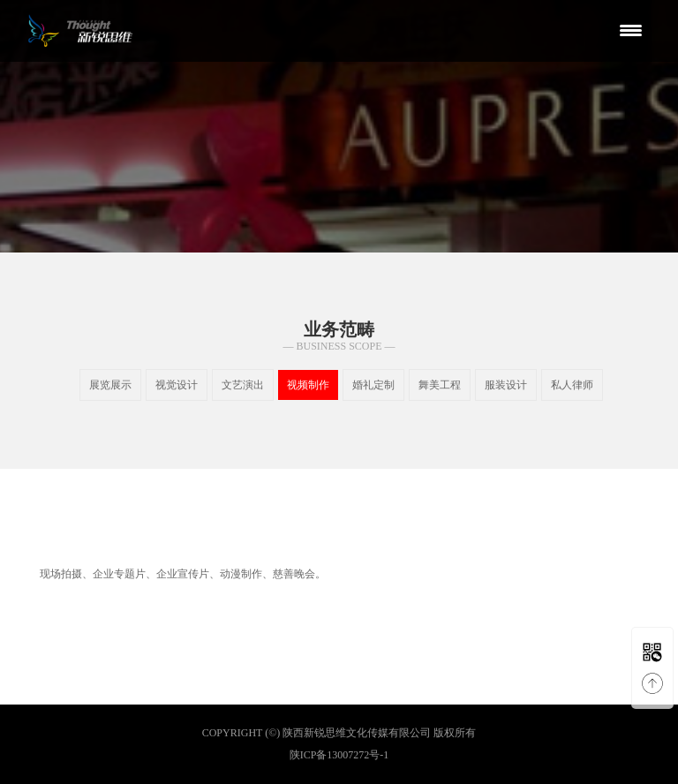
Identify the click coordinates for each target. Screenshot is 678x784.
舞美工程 (440, 385)
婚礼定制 (373, 385)
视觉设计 (177, 385)
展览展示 (110, 385)
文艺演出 (243, 385)
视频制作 (308, 385)
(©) (272, 733)
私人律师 (572, 385)
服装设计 (506, 385)
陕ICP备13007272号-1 (339, 755)
